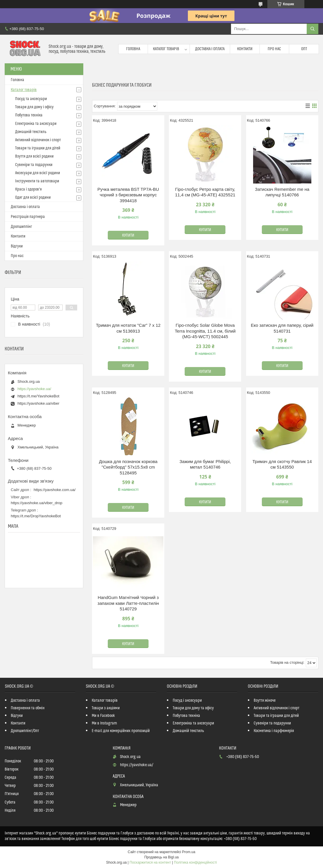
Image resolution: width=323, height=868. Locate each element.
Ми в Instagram (104, 723)
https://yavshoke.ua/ (34, 389)
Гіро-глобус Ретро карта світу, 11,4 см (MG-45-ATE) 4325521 (205, 192)
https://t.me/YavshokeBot (38, 396)
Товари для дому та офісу (193, 708)
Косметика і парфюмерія (274, 731)
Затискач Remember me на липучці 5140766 (282, 192)
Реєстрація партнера (28, 217)
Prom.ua (189, 852)
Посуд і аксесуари (187, 701)
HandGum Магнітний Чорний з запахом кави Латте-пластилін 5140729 (128, 603)
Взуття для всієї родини (34, 156)
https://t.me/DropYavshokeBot (36, 516)
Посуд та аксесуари (31, 99)
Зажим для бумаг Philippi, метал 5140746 (205, 464)
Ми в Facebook (103, 716)
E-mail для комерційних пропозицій (121, 731)
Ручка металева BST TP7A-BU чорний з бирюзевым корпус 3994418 (128, 195)
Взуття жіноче (265, 701)
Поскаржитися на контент (150, 862)
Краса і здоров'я (28, 189)
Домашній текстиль (31, 132)
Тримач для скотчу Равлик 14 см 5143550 (282, 464)
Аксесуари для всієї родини (38, 173)
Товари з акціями (106, 708)
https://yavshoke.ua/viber (38, 403)
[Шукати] (313, 29)
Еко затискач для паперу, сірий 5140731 (282, 328)
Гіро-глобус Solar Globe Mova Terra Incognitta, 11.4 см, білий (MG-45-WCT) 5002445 (205, 331)
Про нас (274, 49)
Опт (304, 49)
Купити (128, 235)
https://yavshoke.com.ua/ (55, 490)
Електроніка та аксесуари (36, 124)
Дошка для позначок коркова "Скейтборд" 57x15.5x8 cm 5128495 (128, 467)
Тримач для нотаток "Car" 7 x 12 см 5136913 (128, 328)
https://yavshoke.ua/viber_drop (37, 503)
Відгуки (17, 246)
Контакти (245, 49)
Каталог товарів (166, 49)
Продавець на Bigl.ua (161, 857)
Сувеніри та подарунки (34, 165)
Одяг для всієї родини (33, 198)
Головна (133, 49)
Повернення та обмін (28, 708)
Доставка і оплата (210, 49)
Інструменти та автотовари (37, 181)
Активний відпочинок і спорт (38, 140)
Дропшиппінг (21, 227)
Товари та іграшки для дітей (38, 148)
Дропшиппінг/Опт (25, 731)
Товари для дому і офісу (34, 107)
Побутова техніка (29, 115)
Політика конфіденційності (195, 862)
